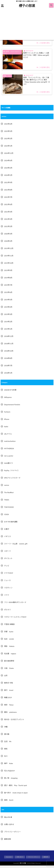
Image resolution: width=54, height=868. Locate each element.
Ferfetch (7, 414)
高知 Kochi (9, 803)
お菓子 (7, 532)
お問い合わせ (9, 827)
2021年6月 (8, 207)
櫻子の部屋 (27, 6)
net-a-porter (9, 458)
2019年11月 (9, 258)
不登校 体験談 (9, 627)
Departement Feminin (12, 407)
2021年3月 (8, 222)
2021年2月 (8, 229)
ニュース (7, 583)
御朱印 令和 (9, 685)
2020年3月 (8, 236)
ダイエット (8, 561)
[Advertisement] (27, 24)
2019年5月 (8, 302)
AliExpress (8, 400)
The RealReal (9, 495)
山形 (6, 678)
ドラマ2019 (9, 576)
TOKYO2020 (9, 510)
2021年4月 (8, 214)
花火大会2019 (9, 773)
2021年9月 (8, 185)
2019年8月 (8, 280)
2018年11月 (9, 346)
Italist (6, 429)
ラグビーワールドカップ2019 (15, 619)
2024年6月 (8, 163)
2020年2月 (8, 244)
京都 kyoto (9, 634)
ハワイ (7, 598)
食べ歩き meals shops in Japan (16, 795)
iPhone (7, 422)
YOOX (6, 517)
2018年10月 (9, 353)
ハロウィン (8, 590)
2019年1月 (8, 331)
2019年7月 (8, 288)
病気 (6, 751)
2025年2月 (8, 141)
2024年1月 (8, 178)
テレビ (7, 568)
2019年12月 (9, 251)
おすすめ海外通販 (11, 524)
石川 (6, 759)
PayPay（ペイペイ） (12, 473)
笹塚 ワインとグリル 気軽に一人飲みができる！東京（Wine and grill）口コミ (36, 57)
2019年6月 (8, 295)
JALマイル (8, 436)
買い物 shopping (11, 781)
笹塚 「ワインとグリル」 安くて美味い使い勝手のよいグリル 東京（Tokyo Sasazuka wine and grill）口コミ (37, 83)
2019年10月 (9, 266)
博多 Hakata (9, 649)
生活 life (8, 744)
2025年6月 (8, 126)
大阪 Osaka (9, 671)
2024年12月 (9, 156)
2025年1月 (8, 148)
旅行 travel (9, 693)
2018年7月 (8, 368)
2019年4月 (8, 310)
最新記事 (7, 842)
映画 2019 (8, 700)
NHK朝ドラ (8, 466)
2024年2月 (8, 170)
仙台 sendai (9, 641)
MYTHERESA (9, 451)
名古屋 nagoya (10, 656)
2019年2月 (8, 324)
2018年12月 (9, 339)
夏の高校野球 (9, 663)
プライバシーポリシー (12, 834)
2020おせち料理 (10, 392)
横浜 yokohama (10, 715)
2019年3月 (8, 317)
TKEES (7, 502)
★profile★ (8, 820)
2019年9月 (8, 273)
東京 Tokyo (9, 707)
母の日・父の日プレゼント (14, 722)
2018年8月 (8, 361)
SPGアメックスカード (12, 480)
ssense (7, 488)
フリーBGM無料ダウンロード (15, 605)
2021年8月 (8, 192)
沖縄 (6, 729)
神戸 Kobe (9, 766)
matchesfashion (10, 444)
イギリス (7, 539)
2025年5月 (8, 134)
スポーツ (7, 554)
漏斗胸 (7, 737)
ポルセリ (7, 612)
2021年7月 (8, 200)
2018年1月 (8, 375)
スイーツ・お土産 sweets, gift (16, 546)
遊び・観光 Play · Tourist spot (16, 788)
